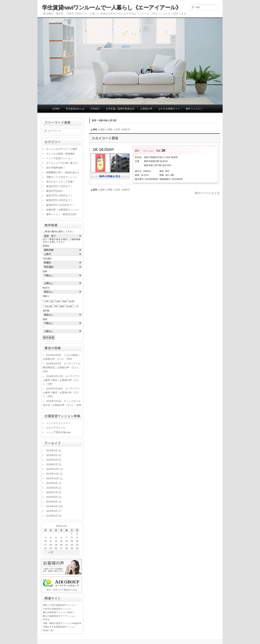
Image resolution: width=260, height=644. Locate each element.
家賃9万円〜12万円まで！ (60, 205)
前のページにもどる (207, 193)
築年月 (125, 130)
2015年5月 (52, 502)
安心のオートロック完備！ (61, 182)
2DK (62, 306)
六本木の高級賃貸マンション (57, 609)
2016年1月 (52, 464)
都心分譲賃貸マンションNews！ (59, 612)
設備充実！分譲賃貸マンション (63, 210)
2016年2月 (52, 460)
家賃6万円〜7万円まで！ (59, 186)
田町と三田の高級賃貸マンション (59, 605)
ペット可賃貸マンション (59, 158)
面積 (101, 130)
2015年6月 (52, 497)
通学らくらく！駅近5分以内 (61, 214)
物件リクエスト (194, 109)
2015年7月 (52, 492)
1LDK (72, 301)
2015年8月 (52, 488)
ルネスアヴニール (56, 428)
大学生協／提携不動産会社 (120, 109)
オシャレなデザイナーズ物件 (62, 149)
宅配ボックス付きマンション (62, 177)
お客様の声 (146, 109)
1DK (64, 301)
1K (52, 301)
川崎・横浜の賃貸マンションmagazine (62, 623)
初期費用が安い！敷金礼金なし (63, 172)
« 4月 (51, 552)
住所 (117, 130)
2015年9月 (52, 483)
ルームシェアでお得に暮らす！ (63, 163)
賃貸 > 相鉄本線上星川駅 (104, 120)
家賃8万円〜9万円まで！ (59, 200)
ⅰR (76, 306)
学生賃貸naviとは (75, 109)
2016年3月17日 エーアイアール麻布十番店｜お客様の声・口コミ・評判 (61, 380)
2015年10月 (52, 478)
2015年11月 (52, 474)
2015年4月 (52, 506)
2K (56, 306)
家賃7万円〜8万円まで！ (59, 196)
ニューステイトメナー (58, 423)
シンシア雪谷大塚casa (58, 432)
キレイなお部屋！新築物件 (61, 154)
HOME (56, 109)
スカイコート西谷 (105, 138)
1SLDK (49, 306)
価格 (94, 130)
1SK (58, 301)
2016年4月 (52, 450)
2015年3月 (52, 511)
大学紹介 (95, 109)
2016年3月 (52, 455)
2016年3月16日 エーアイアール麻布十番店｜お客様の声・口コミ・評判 (61, 392)
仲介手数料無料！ (56, 168)
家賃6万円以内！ (55, 191)
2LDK (69, 306)
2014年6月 (52, 516)
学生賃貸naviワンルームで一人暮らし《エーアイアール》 (111, 8)
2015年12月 (52, 469)
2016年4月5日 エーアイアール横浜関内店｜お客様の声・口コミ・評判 (62, 367)
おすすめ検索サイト (169, 109)
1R (47, 301)
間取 (109, 130)
